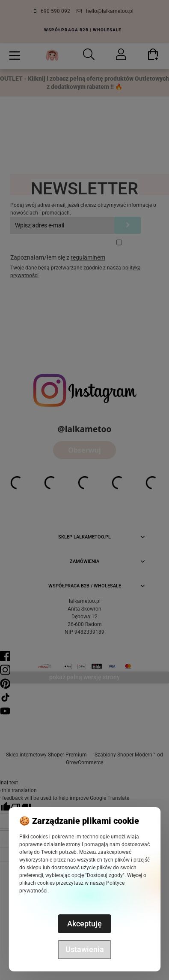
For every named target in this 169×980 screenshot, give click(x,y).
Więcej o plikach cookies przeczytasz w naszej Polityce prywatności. (83, 883)
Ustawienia (85, 949)
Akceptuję (84, 924)
